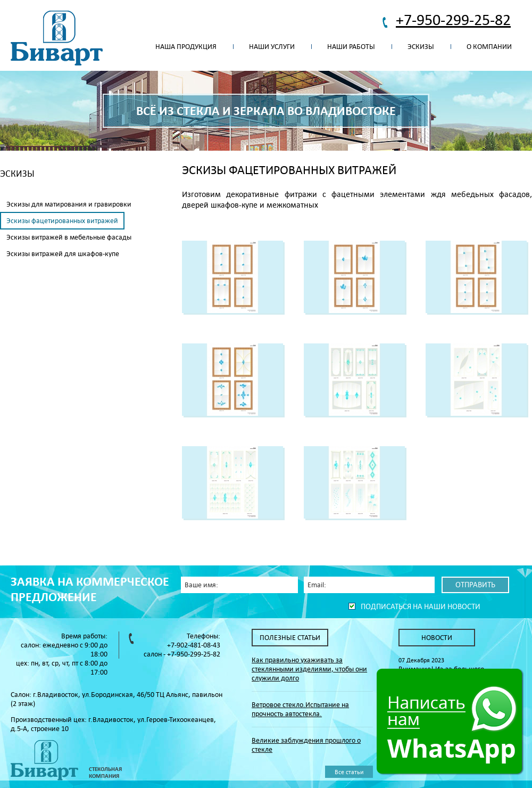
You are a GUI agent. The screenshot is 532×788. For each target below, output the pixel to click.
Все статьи (349, 772)
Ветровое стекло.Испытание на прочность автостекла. (300, 709)
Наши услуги (272, 47)
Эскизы (421, 47)
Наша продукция (186, 47)
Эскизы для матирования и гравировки (69, 204)
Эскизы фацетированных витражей (62, 221)
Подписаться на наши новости (421, 606)
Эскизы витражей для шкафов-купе (63, 254)
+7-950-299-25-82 (453, 19)
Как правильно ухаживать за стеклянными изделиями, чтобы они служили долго (309, 669)
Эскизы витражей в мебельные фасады (69, 237)
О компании (489, 47)
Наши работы (351, 47)
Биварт (57, 39)
